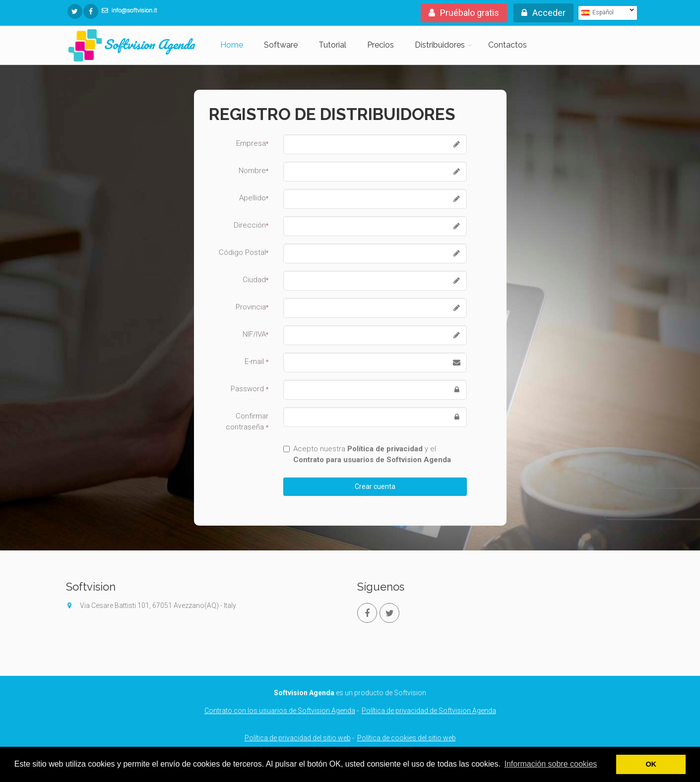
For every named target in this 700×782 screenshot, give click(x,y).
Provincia (252, 307)
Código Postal (244, 252)
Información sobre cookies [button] (551, 764)
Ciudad (255, 280)
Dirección (251, 225)
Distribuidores (440, 45)
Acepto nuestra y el (367, 454)
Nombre (254, 171)
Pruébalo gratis (464, 13)
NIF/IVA (255, 334)
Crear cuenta (375, 486)
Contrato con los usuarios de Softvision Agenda (280, 711)
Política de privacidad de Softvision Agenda (429, 711)
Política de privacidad (385, 449)
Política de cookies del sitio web (407, 738)
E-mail (256, 361)
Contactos (508, 45)
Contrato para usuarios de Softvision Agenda (372, 460)
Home (232, 45)
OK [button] (651, 764)
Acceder (543, 13)
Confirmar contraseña (247, 421)
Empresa (252, 143)
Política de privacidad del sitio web (298, 738)
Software (281, 45)
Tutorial (332, 45)
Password (250, 389)
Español (606, 12)
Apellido (254, 198)
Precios (381, 45)
